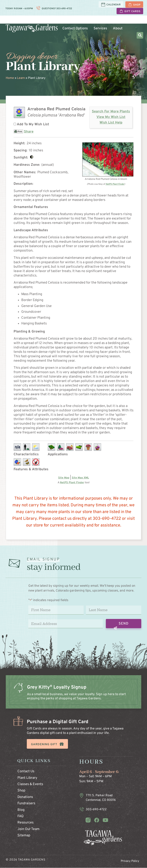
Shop (21, 791)
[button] (140, 35)
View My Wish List (111, 117)
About (117, 28)
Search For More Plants (111, 112)
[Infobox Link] (73, 696)
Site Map (64, 478)
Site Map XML (80, 478)
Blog (21, 810)
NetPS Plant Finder (115, 184)
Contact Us (26, 772)
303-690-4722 (64, 9)
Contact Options (75, 28)
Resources (25, 823)
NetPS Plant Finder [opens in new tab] (72, 483)
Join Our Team (28, 829)
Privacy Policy (130, 861)
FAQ (20, 816)
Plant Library (27, 778)
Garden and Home (90, 21)
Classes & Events (30, 784)
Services (100, 28)
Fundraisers (26, 803)
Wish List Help (111, 123)
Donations (25, 797)
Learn (114, 21)
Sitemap (24, 835)
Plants (65, 21)
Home (10, 78)
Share (29, 132)
